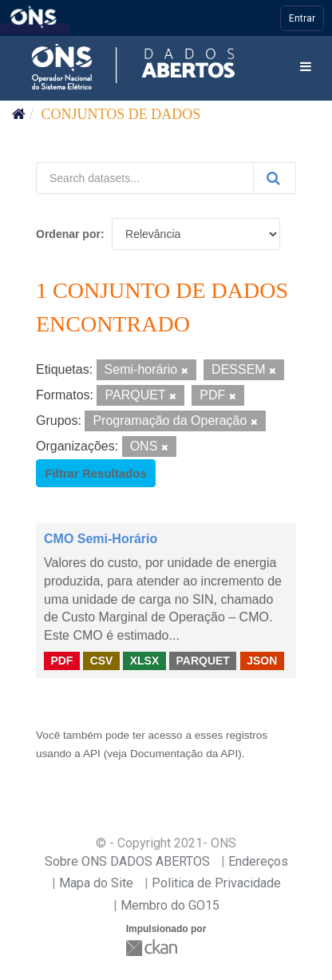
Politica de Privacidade (216, 883)
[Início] (19, 114)
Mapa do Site (96, 883)
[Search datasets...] (145, 178)
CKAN (153, 948)
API (92, 754)
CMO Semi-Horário (101, 539)
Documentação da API (184, 754)
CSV (102, 661)
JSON (262, 661)
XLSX (145, 661)
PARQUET (202, 661)
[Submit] (275, 178)
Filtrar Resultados (96, 473)
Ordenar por (68, 234)
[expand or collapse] (306, 67)
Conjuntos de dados (121, 114)
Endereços (258, 861)
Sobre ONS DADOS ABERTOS (127, 861)
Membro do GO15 (170, 905)
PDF (61, 661)
